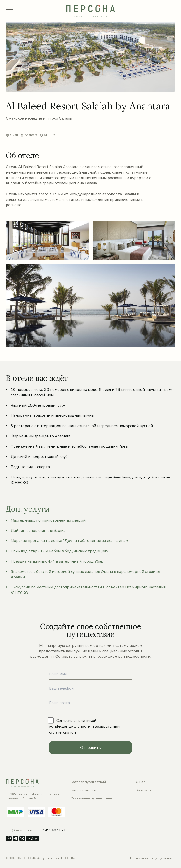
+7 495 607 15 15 (54, 830)
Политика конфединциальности (153, 858)
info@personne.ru (20, 830)
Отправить (90, 748)
